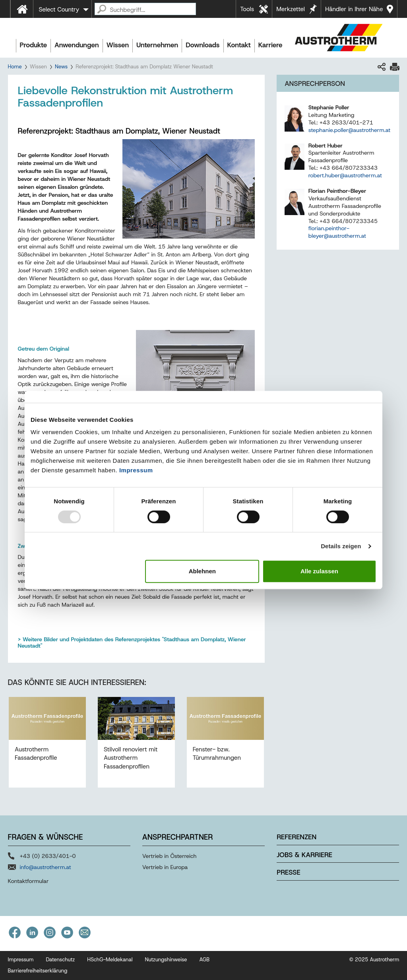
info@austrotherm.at (46, 867)
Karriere (270, 45)
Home (15, 67)
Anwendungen (77, 45)
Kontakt (239, 45)
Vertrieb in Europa (165, 867)
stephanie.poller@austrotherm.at (349, 130)
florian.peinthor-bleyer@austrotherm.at (337, 232)
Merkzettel (291, 9)
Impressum (136, 470)
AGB (205, 960)
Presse (288, 872)
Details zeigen (341, 546)
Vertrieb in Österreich (170, 856)
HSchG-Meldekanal (110, 960)
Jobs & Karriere (304, 855)
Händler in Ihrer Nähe (354, 9)
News (61, 67)
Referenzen (297, 837)
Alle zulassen (319, 571)
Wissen (118, 45)
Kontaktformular (28, 881)
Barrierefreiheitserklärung (38, 971)
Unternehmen (157, 45)
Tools (247, 9)
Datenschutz (60, 960)
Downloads (203, 45)
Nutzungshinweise (166, 960)
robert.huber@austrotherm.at (345, 175)
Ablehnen (202, 571)
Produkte (34, 45)
